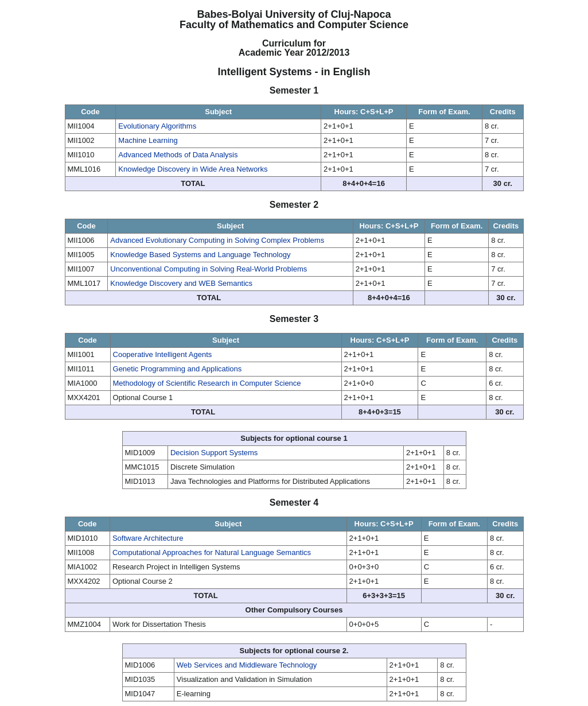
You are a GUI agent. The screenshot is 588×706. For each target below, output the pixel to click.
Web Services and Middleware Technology (247, 665)
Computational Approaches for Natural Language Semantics (212, 552)
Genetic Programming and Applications (178, 369)
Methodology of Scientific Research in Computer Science (207, 383)
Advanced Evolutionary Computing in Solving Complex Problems (217, 240)
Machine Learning (148, 140)
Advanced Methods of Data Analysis (178, 155)
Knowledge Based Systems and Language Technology (200, 255)
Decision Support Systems (214, 453)
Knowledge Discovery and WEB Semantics (181, 283)
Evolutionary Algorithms (157, 126)
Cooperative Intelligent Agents (163, 354)
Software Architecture (148, 538)
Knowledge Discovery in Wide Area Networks (193, 169)
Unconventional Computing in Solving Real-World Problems (209, 269)
